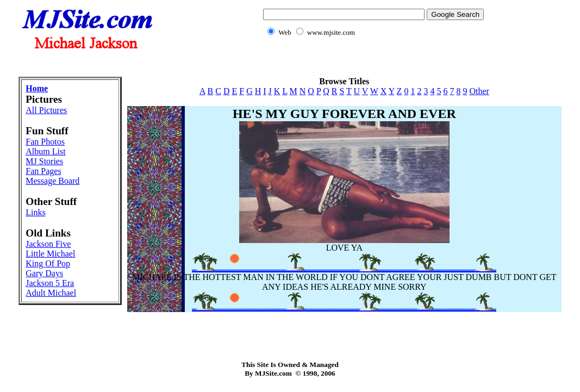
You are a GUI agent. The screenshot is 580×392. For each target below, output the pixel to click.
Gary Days (44, 273)
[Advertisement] (290, 63)
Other (479, 91)
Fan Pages (43, 171)
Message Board (52, 181)
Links (35, 212)
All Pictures (46, 110)
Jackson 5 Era (50, 283)
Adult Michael (51, 293)
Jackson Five (48, 244)
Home (37, 88)
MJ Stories (44, 161)
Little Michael (50, 254)
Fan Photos (45, 142)
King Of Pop (48, 263)
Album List (45, 151)
